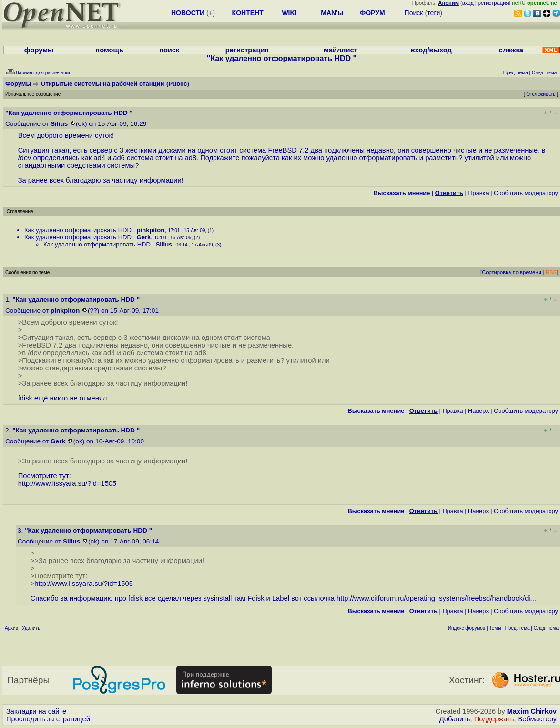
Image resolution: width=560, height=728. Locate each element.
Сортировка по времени (512, 272)
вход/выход (431, 50)
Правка (478, 193)
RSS (551, 272)
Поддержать (494, 719)
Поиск (414, 13)
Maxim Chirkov (532, 711)
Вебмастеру (537, 719)
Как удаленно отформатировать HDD (79, 230)
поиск (169, 50)
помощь (109, 50)
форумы (39, 50)
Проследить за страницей (48, 719)
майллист (341, 50)
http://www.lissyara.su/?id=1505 (67, 483)
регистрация (494, 3)
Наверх (479, 411)
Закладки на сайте (36, 711)
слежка (511, 50)
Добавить (455, 719)
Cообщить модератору (526, 193)
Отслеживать (541, 94)
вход (468, 3)
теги (433, 13)
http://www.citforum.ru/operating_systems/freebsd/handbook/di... (436, 598)
